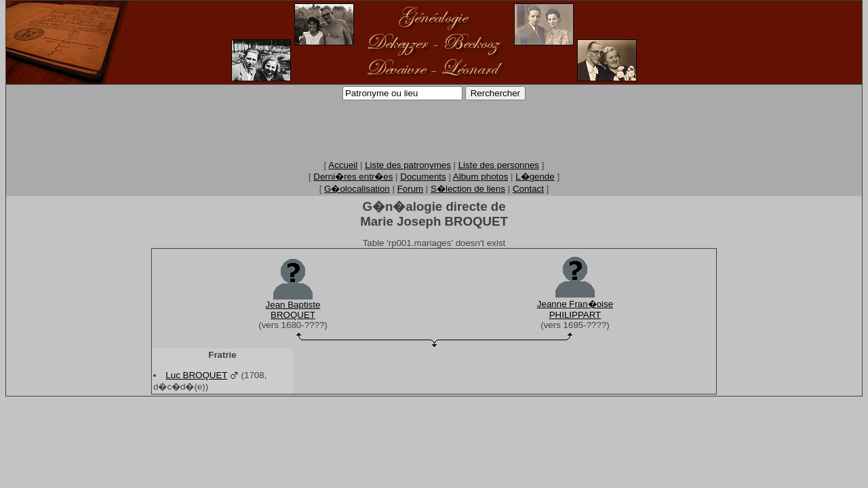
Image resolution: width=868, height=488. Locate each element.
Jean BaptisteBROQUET (293, 310)
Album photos (481, 177)
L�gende (535, 177)
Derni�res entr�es (353, 177)
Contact (528, 189)
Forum (411, 189)
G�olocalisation (357, 189)
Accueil (343, 165)
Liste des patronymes (408, 165)
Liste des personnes (499, 165)
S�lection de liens (468, 189)
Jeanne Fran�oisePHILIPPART (575, 309)
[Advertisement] (434, 129)
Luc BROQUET (196, 375)
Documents (423, 177)
